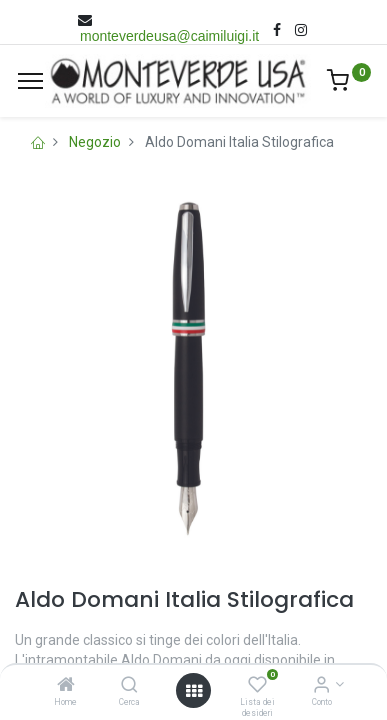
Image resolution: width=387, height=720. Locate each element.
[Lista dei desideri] (257, 686)
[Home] (66, 686)
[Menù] (30, 81)
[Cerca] (129, 686)
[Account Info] (321, 686)
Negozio (95, 142)
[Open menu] (194, 691)
